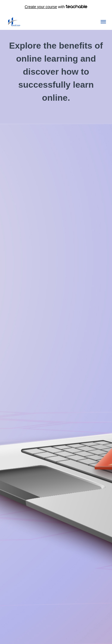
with (56, 7)
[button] (103, 22)
